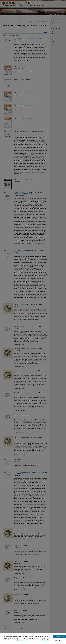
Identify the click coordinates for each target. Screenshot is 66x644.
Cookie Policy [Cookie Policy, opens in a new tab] (45, 640)
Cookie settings (21, 640)
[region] (33, 638)
